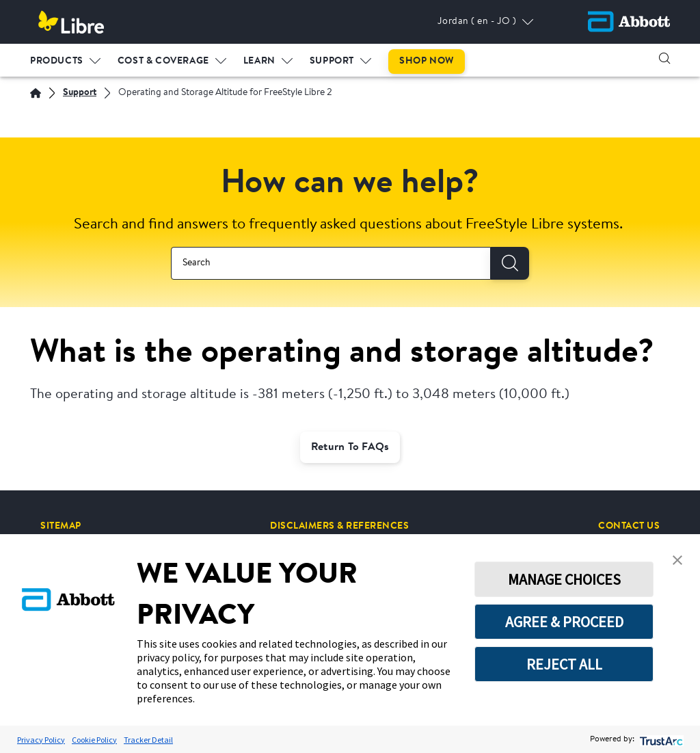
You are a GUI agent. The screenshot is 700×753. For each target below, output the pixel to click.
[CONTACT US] (629, 526)
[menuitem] (66, 58)
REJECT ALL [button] (564, 664)
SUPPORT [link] (332, 61)
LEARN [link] (259, 61)
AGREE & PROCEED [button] (564, 622)
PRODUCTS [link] (57, 61)
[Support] (80, 93)
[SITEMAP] (61, 526)
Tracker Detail (148, 740)
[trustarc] (660, 740)
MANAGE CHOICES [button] (564, 579)
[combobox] (331, 263)
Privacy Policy (41, 740)
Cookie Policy (94, 740)
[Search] (510, 263)
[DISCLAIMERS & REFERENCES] (339, 526)
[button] (664, 58)
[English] (36, 93)
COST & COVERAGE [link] (163, 61)
